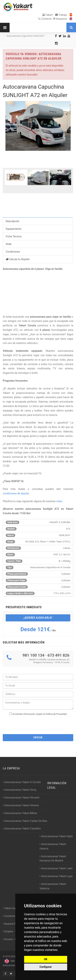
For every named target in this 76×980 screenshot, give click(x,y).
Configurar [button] (46, 967)
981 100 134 (33, 655)
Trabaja (61, 15)
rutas (59, 501)
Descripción (13, 221)
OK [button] (46, 959)
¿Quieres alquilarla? (38, 618)
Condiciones (13, 252)
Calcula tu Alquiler (18, 259)
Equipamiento (14, 229)
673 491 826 (58, 655)
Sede (9, 244)
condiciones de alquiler (16, 493)
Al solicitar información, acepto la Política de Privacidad (39, 714)
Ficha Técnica (14, 236)
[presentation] (38, 724)
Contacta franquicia (53, 19)
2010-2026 (10, 956)
